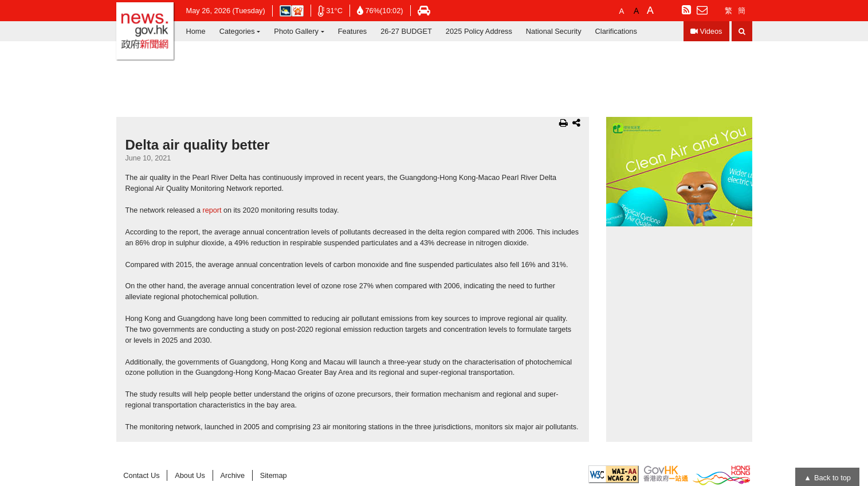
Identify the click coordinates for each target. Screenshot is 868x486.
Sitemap (274, 475)
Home (196, 31)
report (212, 210)
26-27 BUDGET (406, 31)
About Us (190, 475)
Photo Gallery (296, 31)
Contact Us (141, 475)
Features (353, 31)
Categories (237, 31)
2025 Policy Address (479, 31)
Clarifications (616, 31)
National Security (554, 31)
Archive (232, 475)
